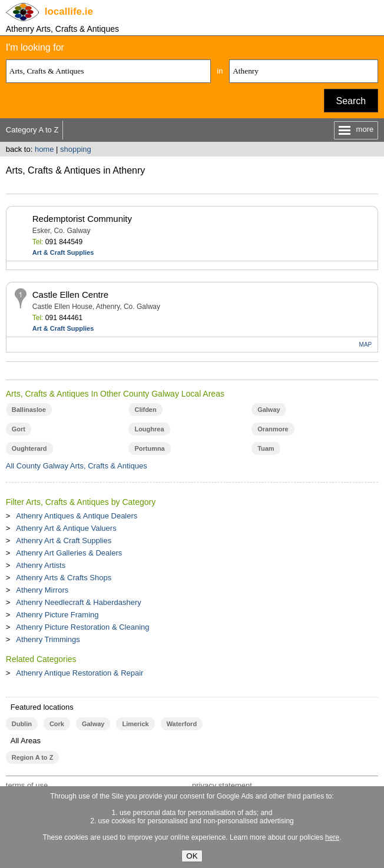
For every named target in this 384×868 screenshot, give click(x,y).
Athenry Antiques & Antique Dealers (77, 516)
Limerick (135, 724)
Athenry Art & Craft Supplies (64, 541)
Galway (269, 410)
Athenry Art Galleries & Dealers (69, 553)
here (332, 837)
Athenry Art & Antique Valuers (66, 528)
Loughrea (149, 429)
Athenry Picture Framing (57, 615)
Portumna (149, 448)
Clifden (145, 410)
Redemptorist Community (82, 219)
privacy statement (222, 785)
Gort (19, 429)
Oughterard (29, 448)
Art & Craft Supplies (63, 252)
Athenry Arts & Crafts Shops (64, 578)
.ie (69, 11)
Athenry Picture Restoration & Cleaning (82, 627)
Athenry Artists (41, 565)
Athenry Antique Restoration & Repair (80, 673)
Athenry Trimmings (48, 639)
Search (351, 101)
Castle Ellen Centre (70, 295)
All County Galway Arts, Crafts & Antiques (77, 466)
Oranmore (273, 429)
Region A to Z (33, 757)
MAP (366, 345)
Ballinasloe (29, 410)
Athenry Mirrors (42, 590)
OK (192, 856)
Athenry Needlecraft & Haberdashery (78, 602)
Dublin (22, 724)
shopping (76, 149)
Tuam (266, 448)
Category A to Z (32, 130)
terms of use (27, 785)
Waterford (182, 724)
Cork (57, 724)
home (44, 149)
